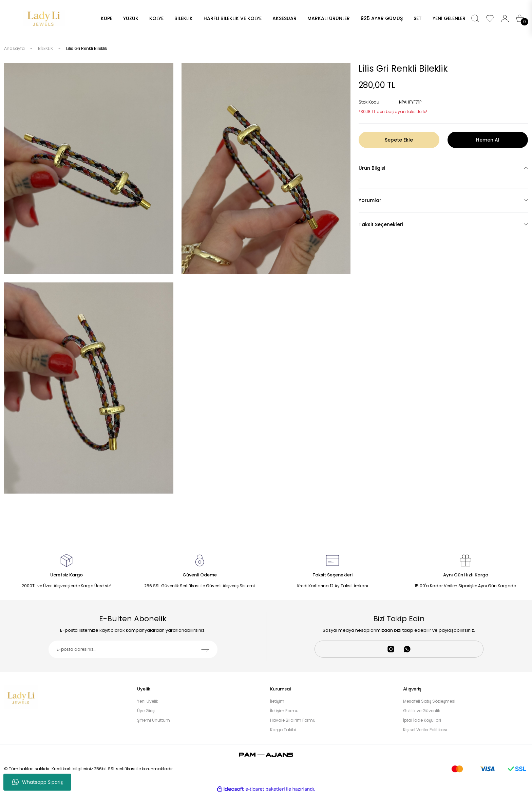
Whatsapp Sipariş (37, 782)
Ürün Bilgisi (372, 168)
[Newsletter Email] (133, 649)
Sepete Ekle (399, 140)
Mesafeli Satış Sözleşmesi (429, 701)
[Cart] (520, 18)
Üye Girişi (146, 711)
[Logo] (44, 18)
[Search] (475, 18)
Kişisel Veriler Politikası (425, 730)
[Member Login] (505, 18)
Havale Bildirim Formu (293, 720)
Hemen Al (488, 140)
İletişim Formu (284, 711)
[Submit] (205, 649)
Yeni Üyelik (148, 701)
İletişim (277, 701)
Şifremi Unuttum (154, 720)
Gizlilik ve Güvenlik (422, 711)
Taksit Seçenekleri (381, 224)
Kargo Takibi (283, 730)
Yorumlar (370, 200)
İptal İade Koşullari (422, 720)
